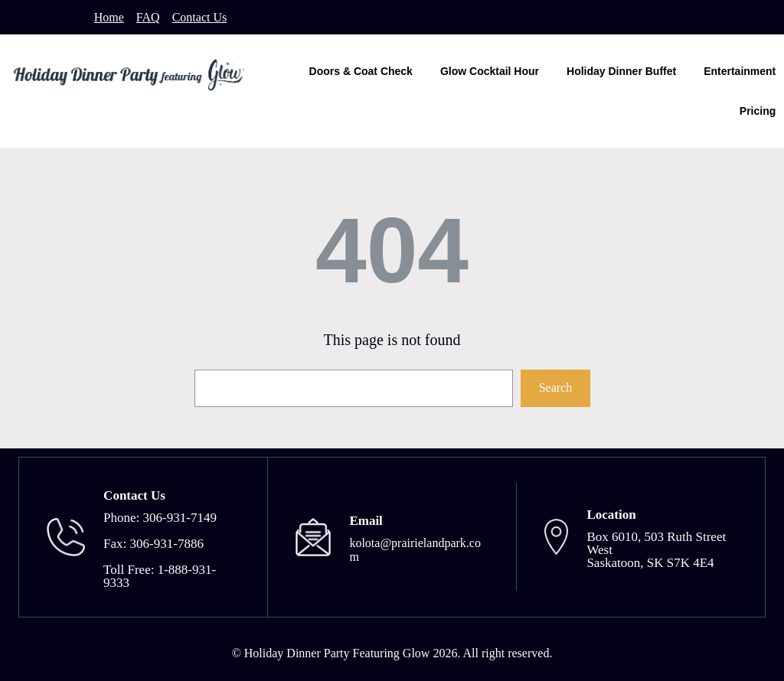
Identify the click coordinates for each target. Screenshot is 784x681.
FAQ (148, 17)
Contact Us (200, 17)
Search (556, 388)
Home (109, 17)
